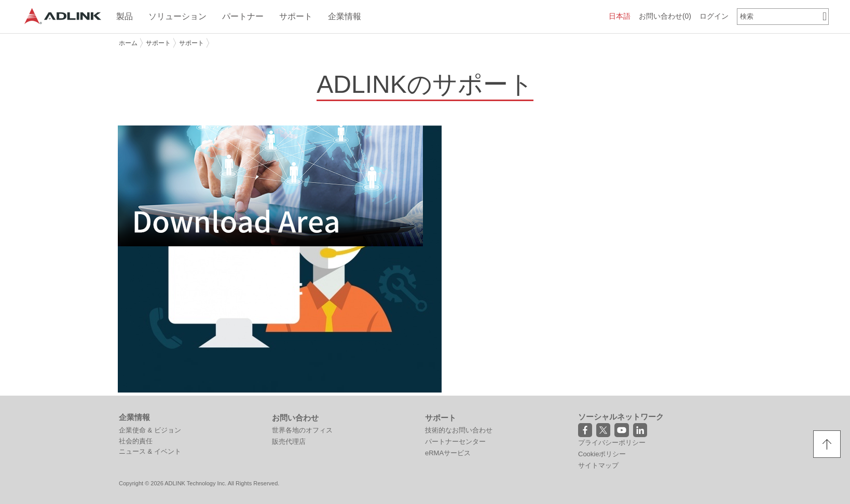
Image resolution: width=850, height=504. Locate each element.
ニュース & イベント (150, 451)
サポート (158, 43)
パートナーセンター (455, 442)
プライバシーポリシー (612, 443)
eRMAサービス (448, 453)
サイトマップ (598, 465)
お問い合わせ (665, 16)
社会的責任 (136, 441)
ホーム (128, 43)
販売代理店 (289, 442)
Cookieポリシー (602, 454)
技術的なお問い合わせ (459, 430)
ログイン (714, 16)
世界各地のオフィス (302, 430)
